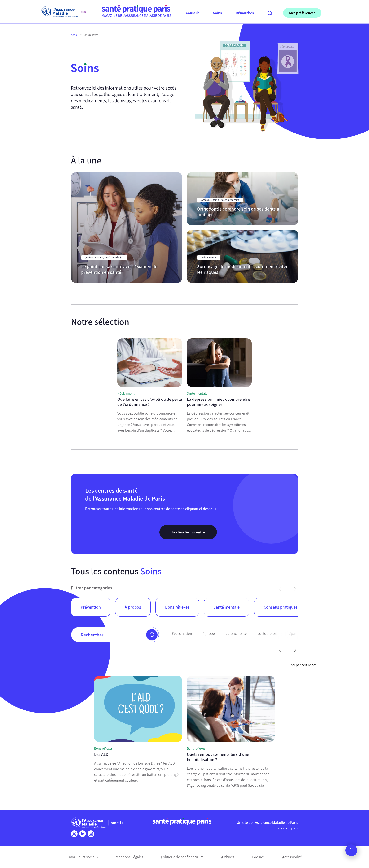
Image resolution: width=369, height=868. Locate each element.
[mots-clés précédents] (282, 650)
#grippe (209, 634)
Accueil (75, 35)
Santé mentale (226, 607)
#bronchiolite (236, 634)
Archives (228, 857)
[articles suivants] (293, 589)
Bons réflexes (177, 607)
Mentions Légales (130, 857)
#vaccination (182, 634)
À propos (133, 607)
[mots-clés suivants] (293, 650)
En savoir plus (287, 828)
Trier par (305, 665)
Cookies (258, 857)
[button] (152, 635)
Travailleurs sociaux (83, 857)
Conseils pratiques (281, 607)
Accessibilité (292, 857)
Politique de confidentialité (182, 857)
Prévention (91, 607)
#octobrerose (268, 634)
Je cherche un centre (188, 532)
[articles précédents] (282, 589)
